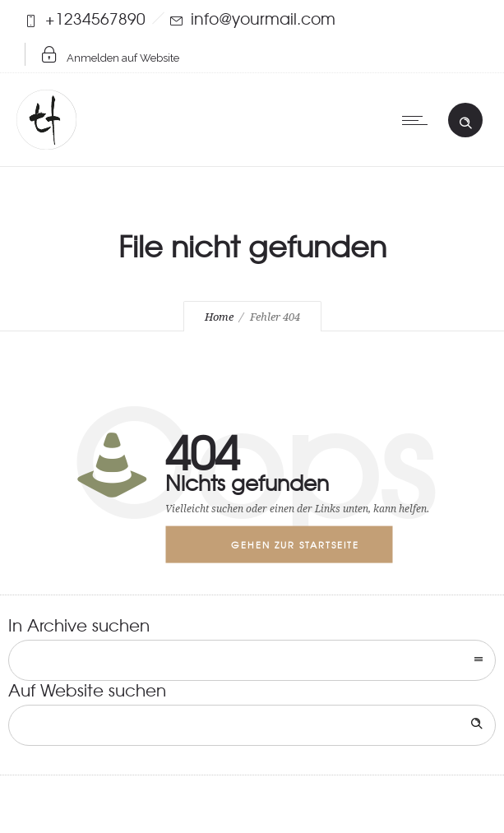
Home (219, 317)
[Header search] (465, 119)
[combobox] (252, 660)
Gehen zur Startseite (295, 544)
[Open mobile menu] (418, 120)
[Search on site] (252, 725)
